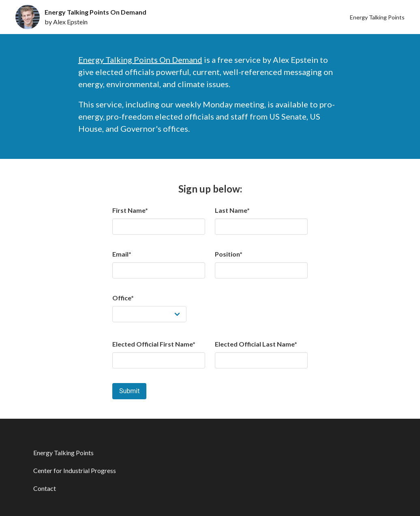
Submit (129, 391)
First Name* (130, 210)
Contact (45, 488)
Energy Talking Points (377, 17)
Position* (229, 254)
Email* (122, 254)
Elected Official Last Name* (256, 344)
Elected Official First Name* (154, 344)
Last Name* (232, 210)
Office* (123, 298)
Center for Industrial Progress (75, 470)
